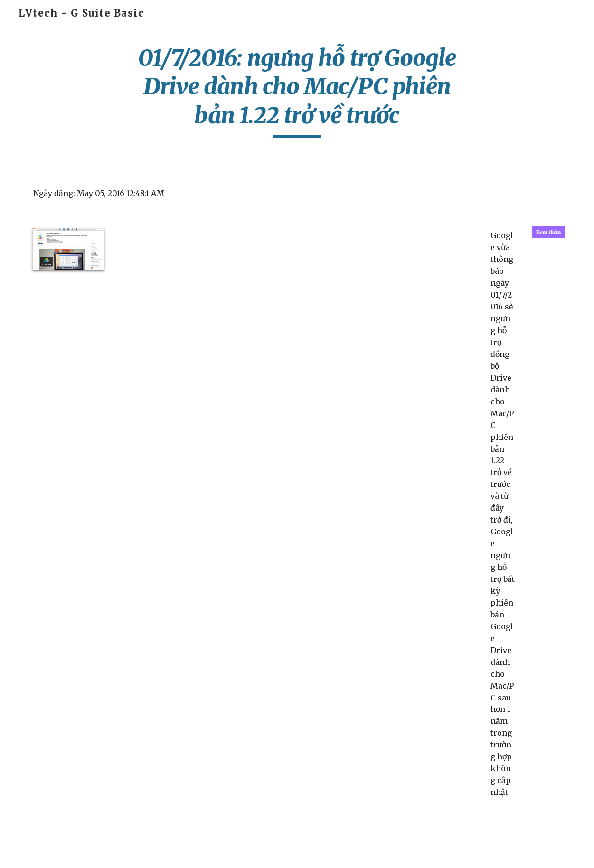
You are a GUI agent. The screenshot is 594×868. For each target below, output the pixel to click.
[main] (297, 91)
